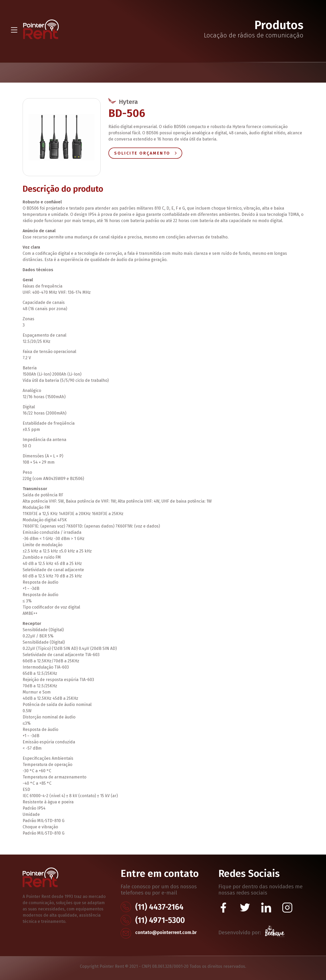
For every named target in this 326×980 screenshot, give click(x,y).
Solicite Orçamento (145, 153)
